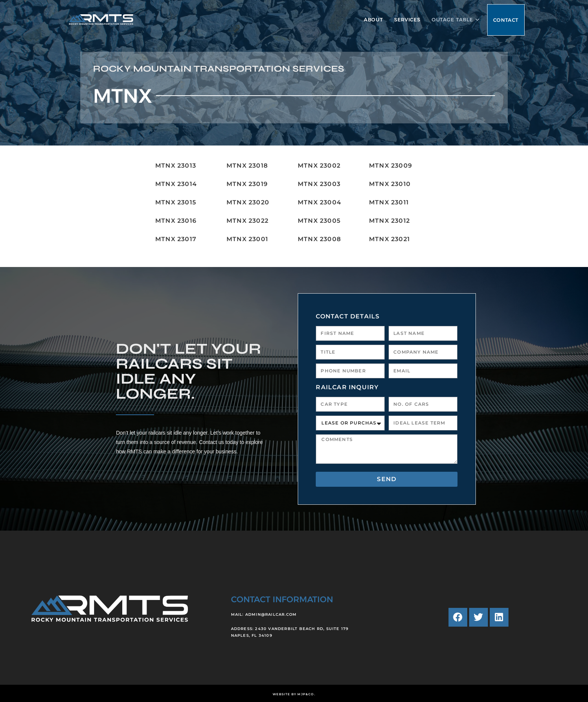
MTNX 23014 (176, 184)
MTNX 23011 (389, 202)
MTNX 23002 (319, 166)
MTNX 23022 (247, 221)
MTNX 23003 (319, 184)
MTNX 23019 (247, 184)
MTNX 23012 (389, 221)
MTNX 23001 (247, 239)
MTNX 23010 (390, 184)
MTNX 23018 (247, 166)
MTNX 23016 (176, 221)
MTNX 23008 (319, 239)
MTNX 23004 (319, 202)
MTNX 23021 (389, 239)
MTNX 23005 (319, 221)
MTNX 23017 (176, 239)
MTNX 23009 (391, 166)
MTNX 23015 (176, 202)
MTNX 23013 (176, 166)
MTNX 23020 (248, 202)
